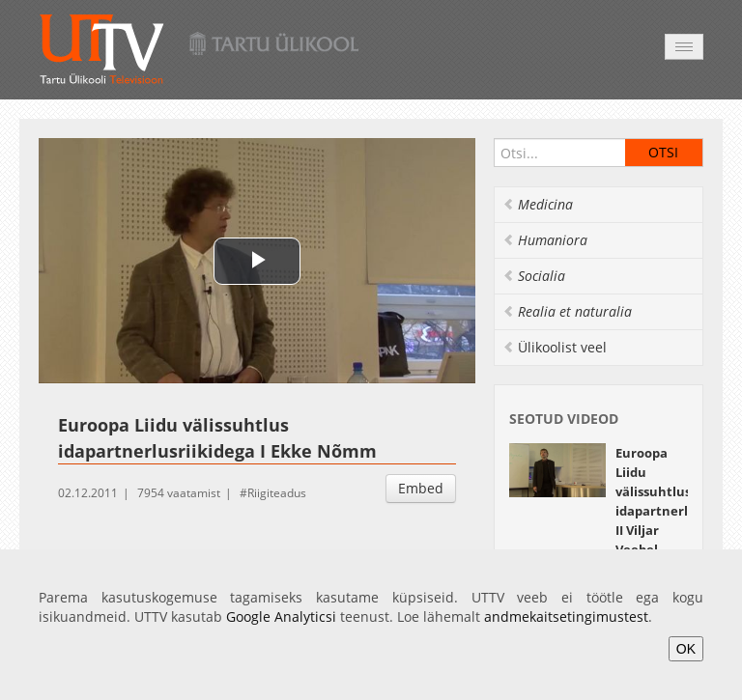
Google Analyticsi (281, 616)
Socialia (534, 276)
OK (686, 649)
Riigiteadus (277, 493)
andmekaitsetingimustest (566, 616)
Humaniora (545, 240)
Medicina (538, 204)
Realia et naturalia (567, 311)
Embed (421, 488)
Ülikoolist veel (555, 347)
